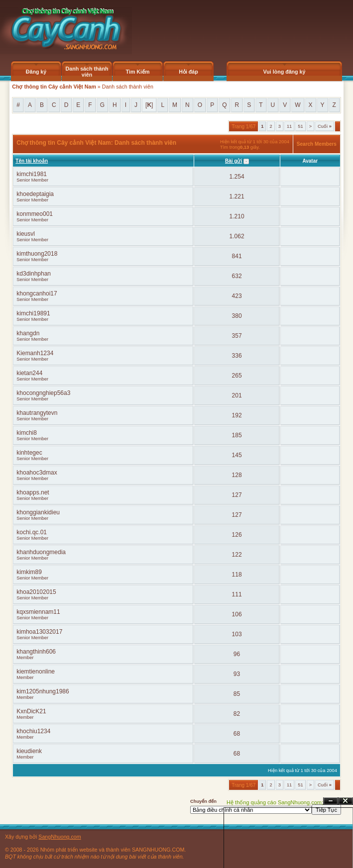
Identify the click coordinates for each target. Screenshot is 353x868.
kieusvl (26, 234)
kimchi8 (27, 433)
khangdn (28, 333)
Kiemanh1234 (35, 353)
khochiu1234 (33, 731)
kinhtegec (29, 453)
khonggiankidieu (38, 512)
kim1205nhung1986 (43, 691)
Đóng (346, 801)
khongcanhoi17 (37, 293)
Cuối (325, 126)
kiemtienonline (36, 672)
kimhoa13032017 (39, 632)
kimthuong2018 (37, 254)
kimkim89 (29, 572)
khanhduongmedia (41, 552)
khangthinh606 (36, 652)
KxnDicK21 (31, 711)
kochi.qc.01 (32, 532)
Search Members (317, 144)
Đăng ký (36, 72)
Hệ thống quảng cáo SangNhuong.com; (275, 802)
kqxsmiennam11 (38, 612)
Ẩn (331, 801)
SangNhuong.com (59, 837)
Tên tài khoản (32, 161)
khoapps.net (33, 492)
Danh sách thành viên (87, 72)
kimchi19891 (33, 313)
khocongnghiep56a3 (43, 393)
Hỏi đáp (188, 72)
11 (289, 126)
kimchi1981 (32, 174)
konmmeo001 (35, 214)
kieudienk (29, 751)
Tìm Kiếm (137, 72)
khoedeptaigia (35, 194)
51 (300, 126)
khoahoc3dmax (37, 473)
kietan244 (29, 373)
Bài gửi (234, 161)
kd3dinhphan (34, 274)
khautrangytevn (37, 413)
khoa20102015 (36, 592)
